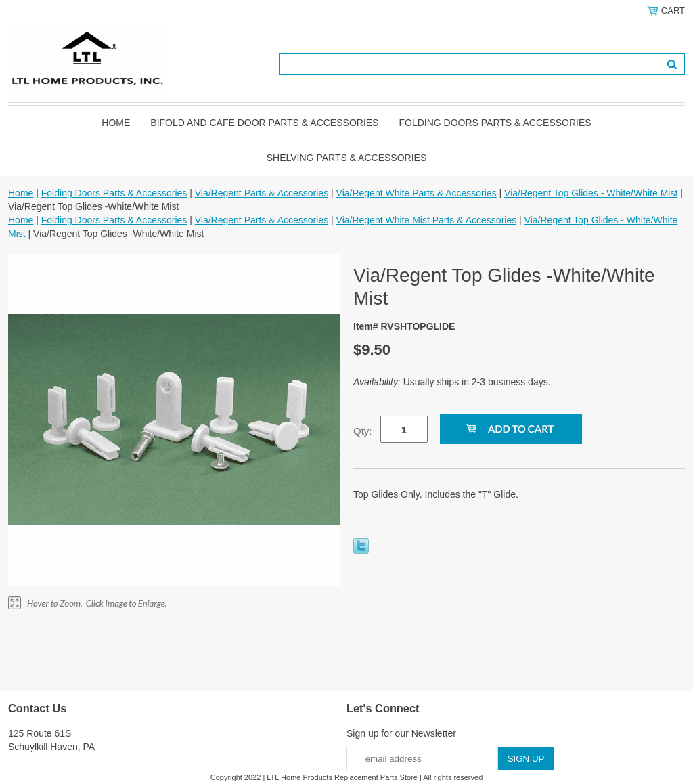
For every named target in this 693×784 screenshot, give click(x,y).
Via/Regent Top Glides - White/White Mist (591, 193)
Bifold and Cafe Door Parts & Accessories (264, 123)
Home (116, 123)
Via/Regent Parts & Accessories (262, 193)
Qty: (363, 431)
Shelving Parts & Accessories (347, 158)
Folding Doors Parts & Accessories (495, 123)
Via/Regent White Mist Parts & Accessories (427, 220)
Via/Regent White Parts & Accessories (417, 193)
